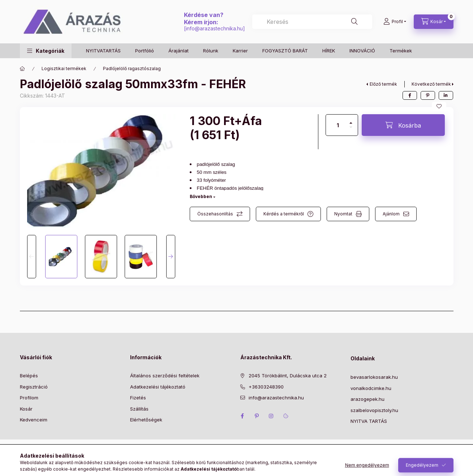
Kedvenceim (34, 420)
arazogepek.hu (367, 399)
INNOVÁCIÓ (362, 51)
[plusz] (351, 120)
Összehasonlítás (215, 214)
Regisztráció (34, 387)
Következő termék (431, 84)
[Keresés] (354, 22)
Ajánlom (391, 214)
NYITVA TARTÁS (369, 421)
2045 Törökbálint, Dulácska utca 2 (288, 376)
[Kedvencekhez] (439, 106)
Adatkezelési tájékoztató (158, 387)
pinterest (257, 416)
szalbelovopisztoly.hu (374, 410)
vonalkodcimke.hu (371, 388)
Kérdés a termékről (284, 214)
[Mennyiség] (338, 125)
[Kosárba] (403, 125)
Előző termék (383, 84)
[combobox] (312, 22)
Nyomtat (343, 214)
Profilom (29, 398)
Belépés (29, 376)
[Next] (171, 257)
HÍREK (329, 51)
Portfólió (145, 51)
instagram (271, 416)
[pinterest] (428, 95)
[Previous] (32, 257)
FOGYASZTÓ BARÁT (285, 51)
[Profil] (395, 22)
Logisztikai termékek (64, 68)
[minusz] (351, 130)
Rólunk (211, 51)
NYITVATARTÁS (103, 51)
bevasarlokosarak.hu (374, 377)
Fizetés (138, 398)
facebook (242, 416)
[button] (46, 51)
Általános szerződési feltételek (165, 376)
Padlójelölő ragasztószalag (132, 68)
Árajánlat (179, 51)
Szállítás (139, 409)
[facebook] (410, 95)
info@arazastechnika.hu (214, 28)
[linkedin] (446, 95)
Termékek (401, 51)
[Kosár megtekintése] (434, 22)
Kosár (26, 409)
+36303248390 (266, 387)
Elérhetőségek (146, 420)
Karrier (240, 51)
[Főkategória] (22, 69)
